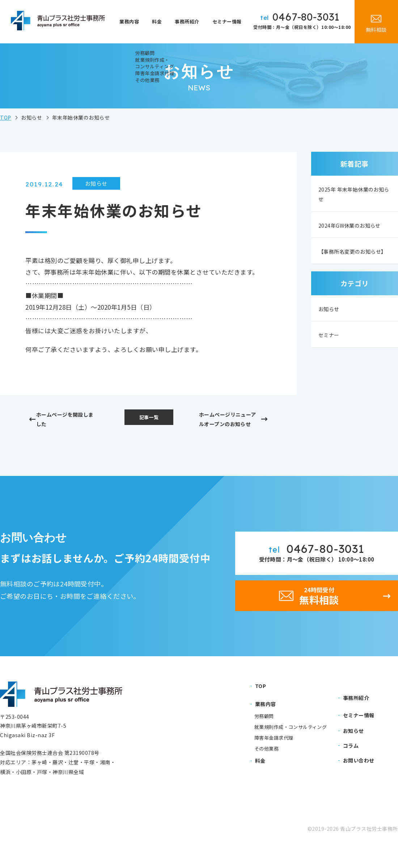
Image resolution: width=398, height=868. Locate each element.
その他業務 (266, 768)
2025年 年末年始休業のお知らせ (352, 194)
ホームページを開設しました (69, 421)
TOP (6, 117)
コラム (351, 765)
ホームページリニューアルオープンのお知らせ (227, 427)
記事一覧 (149, 418)
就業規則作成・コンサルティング (291, 747)
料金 (163, 22)
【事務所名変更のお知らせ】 (353, 271)
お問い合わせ (359, 780)
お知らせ (331, 334)
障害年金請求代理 (274, 757)
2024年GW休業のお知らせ (353, 233)
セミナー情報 (228, 22)
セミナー (331, 361)
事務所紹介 (190, 22)
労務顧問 (264, 736)
